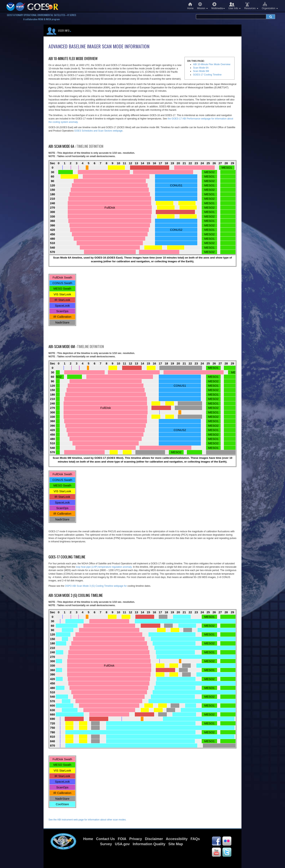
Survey (106, 844)
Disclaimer (154, 839)
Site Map (176, 844)
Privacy (136, 839)
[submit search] (271, 17)
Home (190, 6)
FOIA (122, 839)
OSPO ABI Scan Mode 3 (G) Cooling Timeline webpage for (96, 586)
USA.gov (122, 844)
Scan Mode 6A (201, 68)
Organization (270, 6)
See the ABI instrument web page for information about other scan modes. (87, 820)
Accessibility (177, 839)
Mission (202, 6)
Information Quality (149, 844)
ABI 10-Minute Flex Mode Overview (212, 64)
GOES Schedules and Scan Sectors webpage (98, 131)
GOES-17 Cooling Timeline (207, 75)
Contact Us (105, 839)
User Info (235, 6)
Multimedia (218, 6)
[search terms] (231, 17)
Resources (251, 6)
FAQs (195, 839)
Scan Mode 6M (201, 71)
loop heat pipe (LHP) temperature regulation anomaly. (104, 567)
